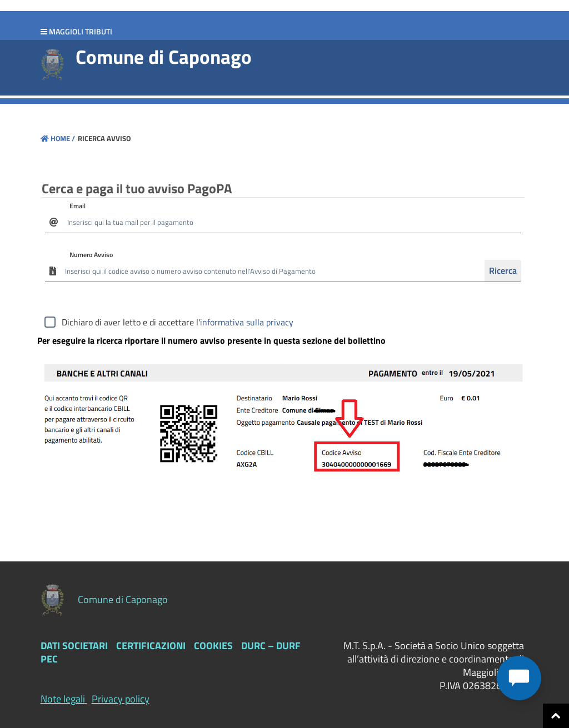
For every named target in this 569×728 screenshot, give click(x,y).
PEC (49, 659)
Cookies (213, 646)
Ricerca (503, 270)
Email (78, 206)
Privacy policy (121, 699)
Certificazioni (151, 646)
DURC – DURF (271, 646)
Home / (58, 138)
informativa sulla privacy (247, 322)
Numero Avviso (91, 255)
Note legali (63, 699)
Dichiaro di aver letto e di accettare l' (178, 322)
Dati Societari (74, 646)
